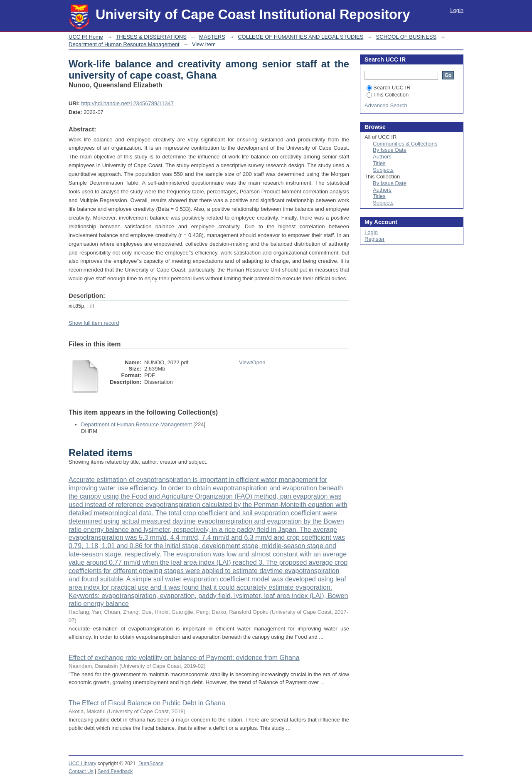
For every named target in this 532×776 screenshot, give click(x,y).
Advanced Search (386, 105)
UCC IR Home (86, 37)
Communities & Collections (405, 144)
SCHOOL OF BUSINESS (406, 37)
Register (374, 239)
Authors (382, 157)
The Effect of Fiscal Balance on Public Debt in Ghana (147, 703)
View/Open (252, 362)
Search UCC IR (389, 88)
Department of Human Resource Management (124, 44)
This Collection (388, 95)
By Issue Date (390, 150)
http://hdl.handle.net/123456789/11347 (127, 103)
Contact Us (81, 771)
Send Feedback (115, 771)
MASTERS (212, 37)
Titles (379, 163)
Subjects (383, 170)
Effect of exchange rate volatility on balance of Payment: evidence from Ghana (184, 658)
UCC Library (82, 764)
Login (457, 10)
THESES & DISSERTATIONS (151, 37)
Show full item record (94, 323)
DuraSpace (151, 764)
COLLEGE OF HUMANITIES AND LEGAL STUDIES (300, 37)
